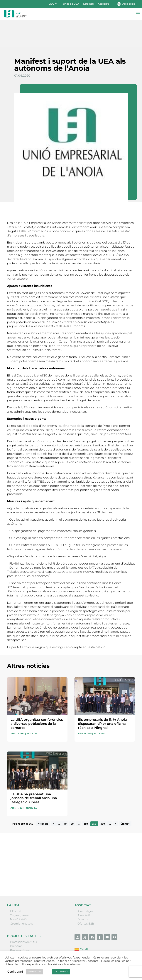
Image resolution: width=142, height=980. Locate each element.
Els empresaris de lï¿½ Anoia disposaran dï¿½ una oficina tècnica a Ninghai (102, 697)
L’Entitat (16, 884)
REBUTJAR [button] (34, 971)
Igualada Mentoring (24, 936)
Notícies (32, 707)
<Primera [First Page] (43, 797)
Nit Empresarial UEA (24, 928)
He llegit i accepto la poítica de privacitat (32, 847)
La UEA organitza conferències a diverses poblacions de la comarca (37, 697)
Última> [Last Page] (125, 797)
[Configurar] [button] (15, 972)
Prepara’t (16, 919)
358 (86, 797)
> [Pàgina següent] (116, 797)
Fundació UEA (70, 4)
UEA (51, 4)
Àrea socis (129, 4)
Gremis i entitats (21, 897)
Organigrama (19, 888)
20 (72, 797)
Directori (88, 4)
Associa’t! (104, 4)
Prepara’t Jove (20, 923)
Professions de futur (24, 915)
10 (65, 797)
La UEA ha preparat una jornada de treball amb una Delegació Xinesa (34, 771)
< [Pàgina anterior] (53, 797)
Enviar (126, 854)
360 (103, 797)
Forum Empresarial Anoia (28, 932)
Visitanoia (17, 940)
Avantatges (85, 884)
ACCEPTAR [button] (61, 971)
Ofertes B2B (86, 897)
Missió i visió (18, 893)
